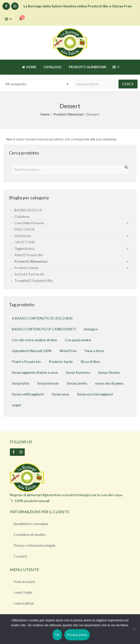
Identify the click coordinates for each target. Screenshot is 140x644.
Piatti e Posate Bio (29, 255)
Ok (57, 635)
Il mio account (24, 582)
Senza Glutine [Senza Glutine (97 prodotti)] (109, 372)
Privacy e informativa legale (35, 545)
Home (45, 114)
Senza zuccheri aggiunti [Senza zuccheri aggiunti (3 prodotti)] (95, 394)
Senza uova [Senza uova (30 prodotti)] (60, 394)
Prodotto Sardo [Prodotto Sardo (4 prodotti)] (61, 362)
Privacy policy (77, 635)
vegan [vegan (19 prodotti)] (17, 405)
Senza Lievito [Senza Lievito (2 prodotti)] (77, 383)
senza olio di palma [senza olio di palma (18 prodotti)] (109, 383)
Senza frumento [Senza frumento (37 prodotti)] (78, 372)
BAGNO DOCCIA (28, 210)
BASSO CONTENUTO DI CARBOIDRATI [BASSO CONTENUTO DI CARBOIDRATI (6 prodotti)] (44, 329)
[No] (134, 629)
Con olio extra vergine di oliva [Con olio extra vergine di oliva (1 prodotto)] (34, 340)
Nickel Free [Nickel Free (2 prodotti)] (68, 351)
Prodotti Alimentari (68, 114)
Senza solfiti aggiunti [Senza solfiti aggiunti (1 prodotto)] (28, 394)
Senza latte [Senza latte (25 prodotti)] (21, 383)
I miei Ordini (23, 592)
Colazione (22, 216)
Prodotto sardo (26, 268)
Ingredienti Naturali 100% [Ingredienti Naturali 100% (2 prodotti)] (32, 351)
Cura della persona (29, 223)
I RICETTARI (25, 242)
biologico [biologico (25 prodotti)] (91, 329)
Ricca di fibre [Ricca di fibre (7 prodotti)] (90, 362)
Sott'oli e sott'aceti (29, 274)
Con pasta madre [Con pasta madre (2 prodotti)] (78, 340)
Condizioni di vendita (30, 534)
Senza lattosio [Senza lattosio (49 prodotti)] (48, 383)
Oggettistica (24, 248)
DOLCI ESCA (24, 229)
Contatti (20, 556)
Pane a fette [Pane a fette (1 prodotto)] (94, 351)
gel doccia (23, 236)
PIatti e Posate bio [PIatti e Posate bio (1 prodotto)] (26, 362)
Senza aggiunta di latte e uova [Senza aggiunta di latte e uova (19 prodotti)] (35, 372)
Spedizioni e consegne (31, 524)
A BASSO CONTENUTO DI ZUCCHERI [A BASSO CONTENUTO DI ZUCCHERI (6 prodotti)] (42, 318)
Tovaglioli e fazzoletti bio (34, 280)
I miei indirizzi (24, 603)
